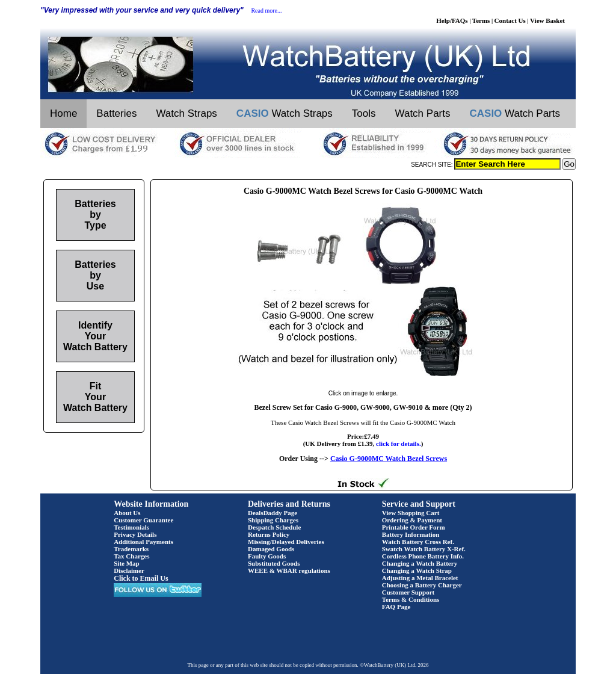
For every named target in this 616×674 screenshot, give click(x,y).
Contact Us (510, 20)
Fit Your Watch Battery (95, 397)
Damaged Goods (271, 549)
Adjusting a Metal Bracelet (420, 578)
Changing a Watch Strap (417, 570)
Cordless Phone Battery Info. (423, 556)
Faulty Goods (267, 556)
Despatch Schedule (274, 527)
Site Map (126, 563)
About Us (127, 513)
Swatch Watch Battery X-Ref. (424, 549)
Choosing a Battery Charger (422, 585)
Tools (364, 113)
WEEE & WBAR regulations (289, 570)
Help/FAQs (452, 20)
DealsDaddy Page (273, 513)
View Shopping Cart (411, 513)
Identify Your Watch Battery (95, 336)
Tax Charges (131, 556)
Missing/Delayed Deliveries (286, 542)
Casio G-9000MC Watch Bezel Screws (389, 459)
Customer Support (408, 592)
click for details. (399, 444)
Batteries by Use (95, 275)
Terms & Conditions (411, 599)
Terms (481, 20)
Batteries (116, 113)
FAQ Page (396, 607)
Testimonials (131, 527)
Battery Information (411, 534)
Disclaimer (129, 570)
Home (63, 113)
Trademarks (131, 549)
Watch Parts (423, 113)
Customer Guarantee (143, 520)
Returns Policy (269, 534)
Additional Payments (143, 542)
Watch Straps (186, 113)
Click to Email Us (141, 578)
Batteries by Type (95, 215)
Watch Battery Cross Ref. (418, 542)
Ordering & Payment (412, 520)
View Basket (547, 20)
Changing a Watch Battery (420, 563)
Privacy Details (135, 534)
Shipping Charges (273, 520)
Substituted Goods (274, 563)
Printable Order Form (414, 527)
